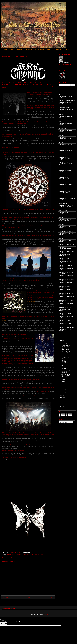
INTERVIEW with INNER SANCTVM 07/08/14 (64, 192)
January (63, 393)
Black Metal (9, 554)
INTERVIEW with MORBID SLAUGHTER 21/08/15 (65, 220)
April (63, 387)
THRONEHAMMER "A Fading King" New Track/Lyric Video (66, 376)
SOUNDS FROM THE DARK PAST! (67, 92)
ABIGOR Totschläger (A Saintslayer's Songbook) (66, 371)
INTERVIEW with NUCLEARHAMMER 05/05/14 (65, 248)
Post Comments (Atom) (31, 602)
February (64, 391)
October (63, 379)
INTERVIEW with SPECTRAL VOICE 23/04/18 (65, 290)
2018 (62, 397)
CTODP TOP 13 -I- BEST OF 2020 (65, 346)
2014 (62, 405)
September (64, 381)
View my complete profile (64, 66)
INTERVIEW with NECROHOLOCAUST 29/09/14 (66, 231)
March (63, 389)
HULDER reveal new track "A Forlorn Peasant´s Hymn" (66, 353)
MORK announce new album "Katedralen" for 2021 (66, 367)
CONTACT (68, 50)
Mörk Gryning (41, 554)
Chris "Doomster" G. (65, 63)
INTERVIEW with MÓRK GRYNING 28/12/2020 (22, 554)
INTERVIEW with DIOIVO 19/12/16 (66, 145)
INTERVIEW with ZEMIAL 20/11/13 (67, 333)
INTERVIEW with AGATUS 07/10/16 (67, 100)
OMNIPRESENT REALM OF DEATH (43, 50)
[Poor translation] (5, 623)
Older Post (52, 597)
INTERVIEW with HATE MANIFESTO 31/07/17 (64, 178)
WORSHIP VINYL (58, 50)
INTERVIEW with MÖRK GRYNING (66, 349)
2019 (62, 395)
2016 (62, 401)
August (63, 383)
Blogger (46, 614)
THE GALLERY (28, 50)
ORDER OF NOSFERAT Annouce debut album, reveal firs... (66, 362)
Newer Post (5, 597)
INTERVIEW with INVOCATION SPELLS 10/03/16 (66, 203)
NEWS (11, 50)
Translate (68, 424)
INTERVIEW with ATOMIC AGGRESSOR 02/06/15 (65, 107)
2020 (62, 342)
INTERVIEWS (19, 50)
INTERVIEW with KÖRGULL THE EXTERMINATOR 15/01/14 (66, 206)
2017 (62, 399)
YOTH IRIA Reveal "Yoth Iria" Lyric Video (65, 357)
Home (29, 597)
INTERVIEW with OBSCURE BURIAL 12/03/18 (65, 255)
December (64, 344)
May (63, 385)
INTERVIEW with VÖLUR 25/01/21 (66, 327)
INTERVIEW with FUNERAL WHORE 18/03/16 (65, 167)
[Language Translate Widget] (66, 422)
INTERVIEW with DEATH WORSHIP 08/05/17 (64, 128)
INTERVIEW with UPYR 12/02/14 (66, 307)
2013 (62, 407)
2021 (62, 340)
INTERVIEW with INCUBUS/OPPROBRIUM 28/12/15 (67, 189)
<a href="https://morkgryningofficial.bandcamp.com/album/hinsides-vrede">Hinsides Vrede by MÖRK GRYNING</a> (28, 480)
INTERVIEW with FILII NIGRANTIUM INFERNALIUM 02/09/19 (65, 159)
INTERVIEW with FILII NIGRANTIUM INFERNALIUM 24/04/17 (65, 163)
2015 (62, 403)
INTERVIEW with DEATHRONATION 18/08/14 (65, 138)
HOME (5, 50)
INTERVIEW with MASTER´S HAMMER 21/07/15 (65, 210)
